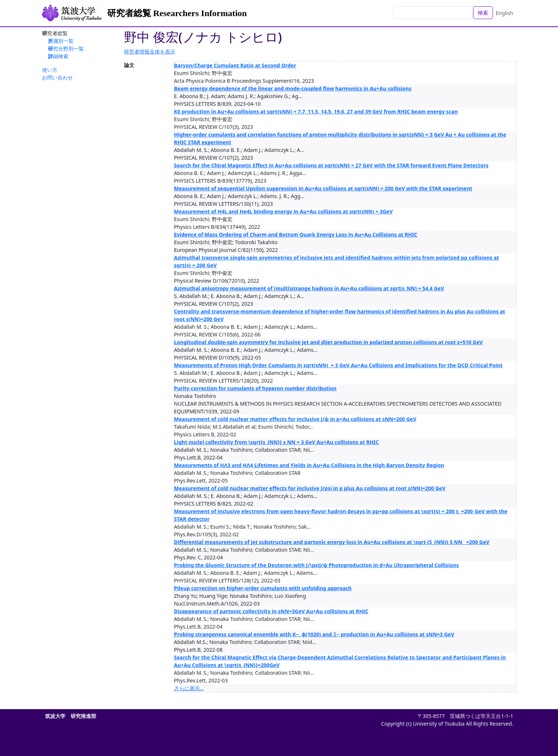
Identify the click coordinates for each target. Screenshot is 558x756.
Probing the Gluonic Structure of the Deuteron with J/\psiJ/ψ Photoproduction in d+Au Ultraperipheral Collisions (317, 565)
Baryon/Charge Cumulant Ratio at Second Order (235, 65)
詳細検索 (58, 56)
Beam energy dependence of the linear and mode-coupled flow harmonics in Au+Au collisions (293, 88)
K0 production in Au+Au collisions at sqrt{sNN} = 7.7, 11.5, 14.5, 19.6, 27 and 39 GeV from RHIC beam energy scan (316, 111)
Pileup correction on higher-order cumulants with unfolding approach (263, 588)
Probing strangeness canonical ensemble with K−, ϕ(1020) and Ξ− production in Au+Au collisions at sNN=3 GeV (314, 634)
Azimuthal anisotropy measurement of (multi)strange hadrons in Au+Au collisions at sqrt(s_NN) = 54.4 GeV (309, 288)
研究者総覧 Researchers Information (177, 13)
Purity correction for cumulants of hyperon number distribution (255, 388)
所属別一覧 (61, 41)
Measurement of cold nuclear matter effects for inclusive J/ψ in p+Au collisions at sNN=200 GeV (295, 419)
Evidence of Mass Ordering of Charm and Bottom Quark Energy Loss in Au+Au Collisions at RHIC (296, 234)
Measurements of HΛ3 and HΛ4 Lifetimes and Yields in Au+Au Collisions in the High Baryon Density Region (309, 465)
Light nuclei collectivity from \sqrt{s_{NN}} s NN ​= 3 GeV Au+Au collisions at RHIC (277, 442)
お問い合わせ (57, 77)
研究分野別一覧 (66, 49)
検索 (483, 13)
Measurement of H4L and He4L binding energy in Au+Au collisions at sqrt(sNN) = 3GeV (284, 211)
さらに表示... (189, 688)
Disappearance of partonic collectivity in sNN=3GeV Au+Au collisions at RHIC (271, 611)
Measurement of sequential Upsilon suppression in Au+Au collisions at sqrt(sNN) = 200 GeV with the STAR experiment (323, 188)
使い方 (50, 70)
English (505, 13)
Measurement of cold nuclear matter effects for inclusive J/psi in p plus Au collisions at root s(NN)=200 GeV (310, 488)
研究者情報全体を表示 (150, 51)
